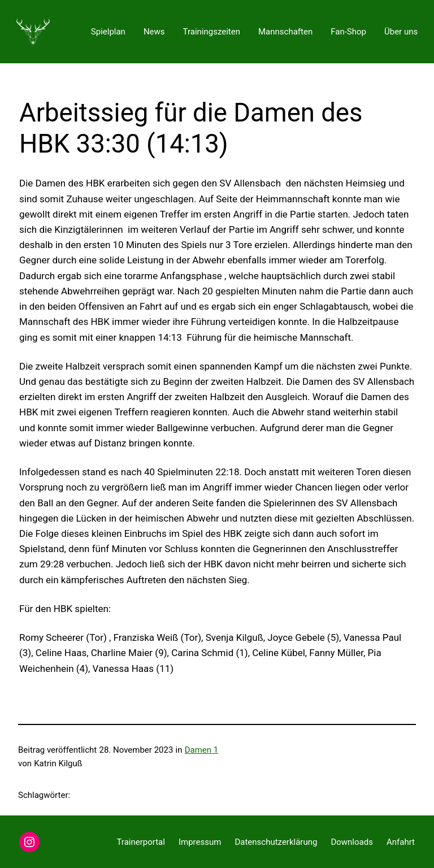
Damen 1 (202, 750)
